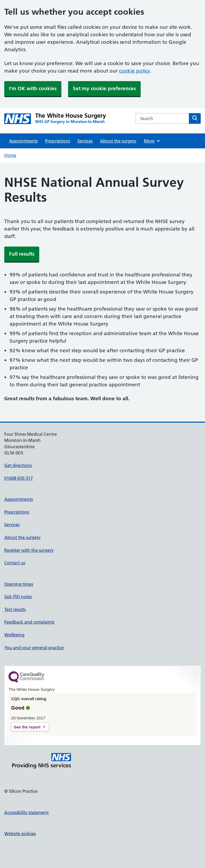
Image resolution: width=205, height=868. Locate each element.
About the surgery (118, 141)
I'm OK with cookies (33, 88)
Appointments (23, 141)
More (152, 141)
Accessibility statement (26, 812)
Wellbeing (14, 635)
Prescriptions (58, 141)
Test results (15, 609)
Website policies (20, 834)
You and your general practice (34, 648)
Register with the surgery (29, 550)
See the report (27, 727)
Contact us (15, 563)
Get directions (18, 465)
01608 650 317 (19, 478)
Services (85, 141)
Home (10, 155)
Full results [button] (22, 254)
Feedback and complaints (29, 622)
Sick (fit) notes (18, 597)
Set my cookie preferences (104, 88)
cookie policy (135, 71)
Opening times (19, 584)
